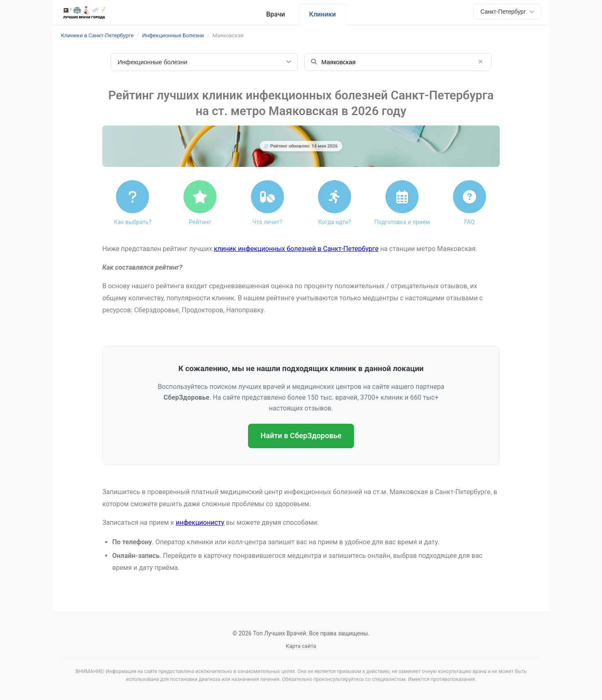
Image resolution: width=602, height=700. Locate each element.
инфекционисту (200, 523)
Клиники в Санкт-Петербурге (97, 35)
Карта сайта (301, 646)
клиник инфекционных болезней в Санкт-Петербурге (296, 249)
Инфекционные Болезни (173, 35)
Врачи (276, 14)
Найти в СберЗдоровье (301, 436)
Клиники (322, 14)
